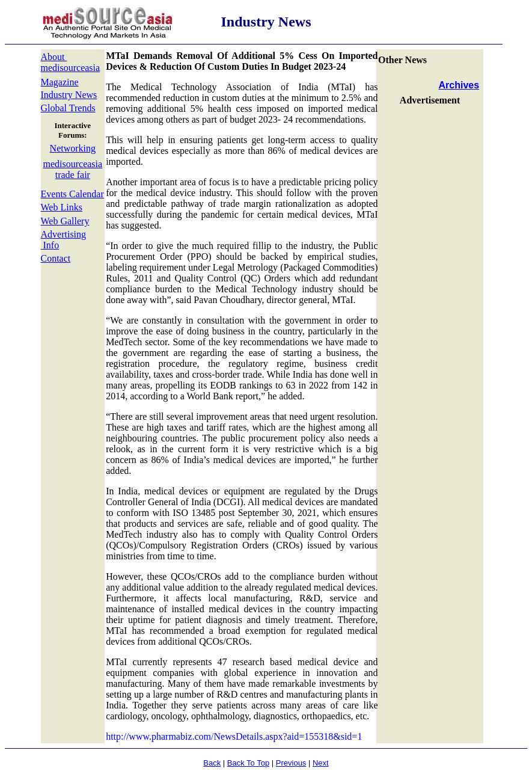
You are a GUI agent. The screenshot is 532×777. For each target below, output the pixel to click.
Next (321, 763)
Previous (291, 763)
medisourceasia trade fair (73, 169)
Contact (56, 258)
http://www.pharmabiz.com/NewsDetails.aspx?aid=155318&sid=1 (234, 736)
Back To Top (248, 763)
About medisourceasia (71, 62)
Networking (73, 148)
